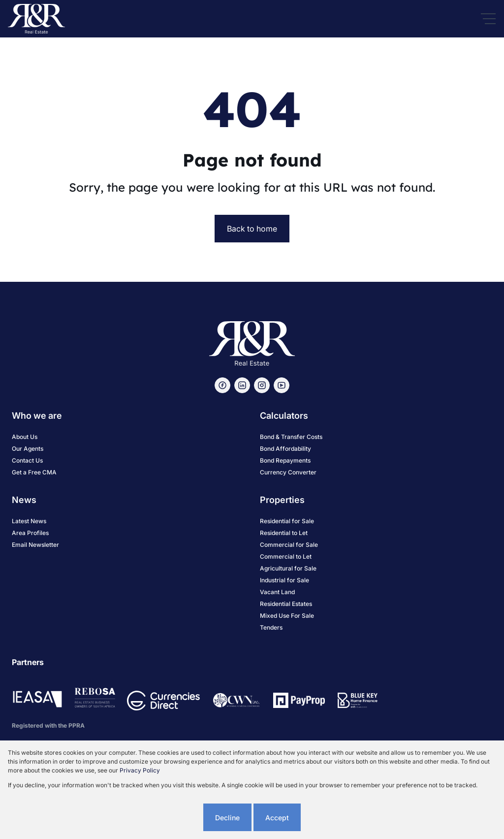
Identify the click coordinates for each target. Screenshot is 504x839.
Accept (277, 818)
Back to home (252, 229)
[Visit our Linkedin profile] (242, 385)
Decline (227, 818)
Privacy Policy (140, 770)
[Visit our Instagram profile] (262, 385)
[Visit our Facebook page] (222, 385)
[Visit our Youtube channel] (282, 385)
